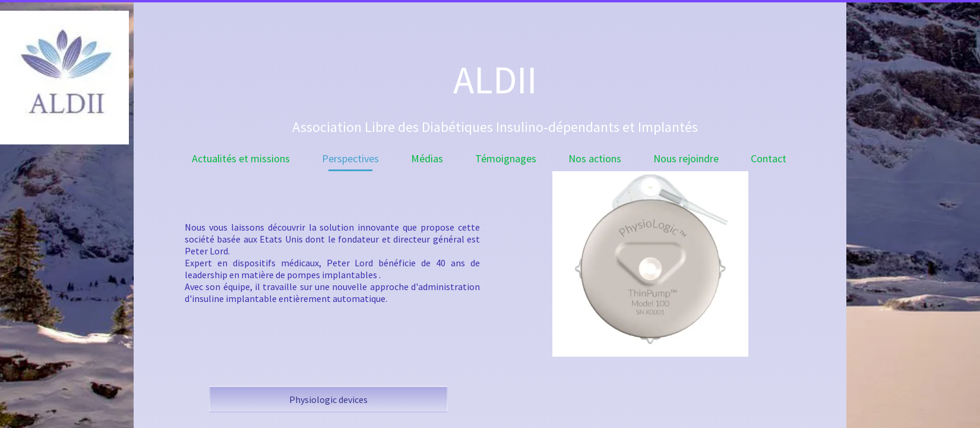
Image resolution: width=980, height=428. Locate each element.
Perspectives (350, 158)
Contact (769, 158)
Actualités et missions (241, 158)
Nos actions (595, 158)
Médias (427, 158)
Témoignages (506, 158)
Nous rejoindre (686, 158)
